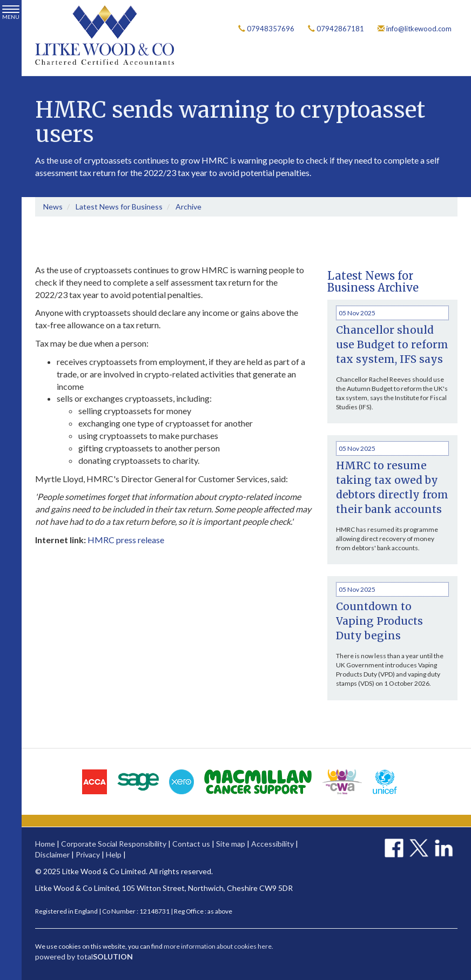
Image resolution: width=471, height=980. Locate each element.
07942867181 (336, 29)
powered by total (84, 957)
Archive (189, 207)
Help (114, 854)
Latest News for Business (119, 207)
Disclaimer (52, 854)
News (53, 207)
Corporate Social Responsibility (114, 844)
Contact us (191, 844)
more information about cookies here (218, 946)
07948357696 (266, 29)
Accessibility (272, 844)
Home (45, 844)
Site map (231, 844)
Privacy (88, 854)
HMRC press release (126, 540)
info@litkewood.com (415, 29)
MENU (11, 13)
